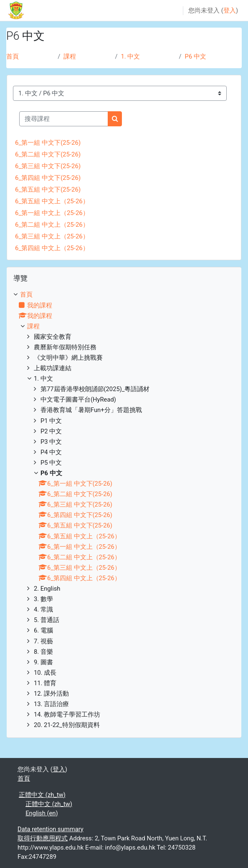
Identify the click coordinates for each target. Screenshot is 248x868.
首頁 (13, 56)
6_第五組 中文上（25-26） (52, 201)
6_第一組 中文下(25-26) (48, 143)
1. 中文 (131, 56)
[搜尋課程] (64, 119)
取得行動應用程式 (43, 838)
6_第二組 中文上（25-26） (52, 225)
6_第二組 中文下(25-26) (48, 154)
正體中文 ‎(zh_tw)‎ (42, 795)
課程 (70, 56)
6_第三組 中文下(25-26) (48, 166)
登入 (230, 10)
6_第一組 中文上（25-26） (52, 213)
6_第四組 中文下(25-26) (48, 178)
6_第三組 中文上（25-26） (52, 236)
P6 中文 (196, 56)
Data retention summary (51, 829)
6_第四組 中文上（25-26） (52, 248)
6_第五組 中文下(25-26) (48, 189)
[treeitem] (124, 510)
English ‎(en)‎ (42, 813)
